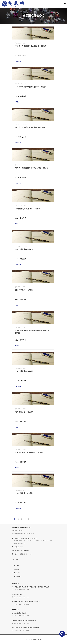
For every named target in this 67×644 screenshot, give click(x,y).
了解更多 (18, 61)
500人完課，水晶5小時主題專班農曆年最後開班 (26, 628)
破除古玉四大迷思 (17, 594)
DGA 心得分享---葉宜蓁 (24, 290)
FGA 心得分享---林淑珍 (24, 249)
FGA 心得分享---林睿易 (24, 493)
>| (39, 519)
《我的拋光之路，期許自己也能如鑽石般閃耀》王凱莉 (33, 332)
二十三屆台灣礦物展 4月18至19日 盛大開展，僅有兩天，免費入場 (31, 587)
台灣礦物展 (17, 576)
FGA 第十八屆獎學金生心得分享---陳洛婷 (31, 46)
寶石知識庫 (17, 573)
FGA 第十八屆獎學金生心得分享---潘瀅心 (31, 127)
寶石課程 (17, 566)
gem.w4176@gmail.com (22, 550)
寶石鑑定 (17, 569)
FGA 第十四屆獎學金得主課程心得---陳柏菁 (31, 168)
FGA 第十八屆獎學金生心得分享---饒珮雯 (31, 87)
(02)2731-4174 (19, 547)
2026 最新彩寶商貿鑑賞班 (19, 613)
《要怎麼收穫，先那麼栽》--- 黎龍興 (29, 452)
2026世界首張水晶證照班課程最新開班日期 (24, 620)
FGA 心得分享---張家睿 (24, 412)
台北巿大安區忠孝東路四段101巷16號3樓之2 (27, 538)
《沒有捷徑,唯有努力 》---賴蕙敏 (27, 209)
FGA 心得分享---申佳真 (24, 371)
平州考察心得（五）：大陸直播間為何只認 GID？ (26, 602)
